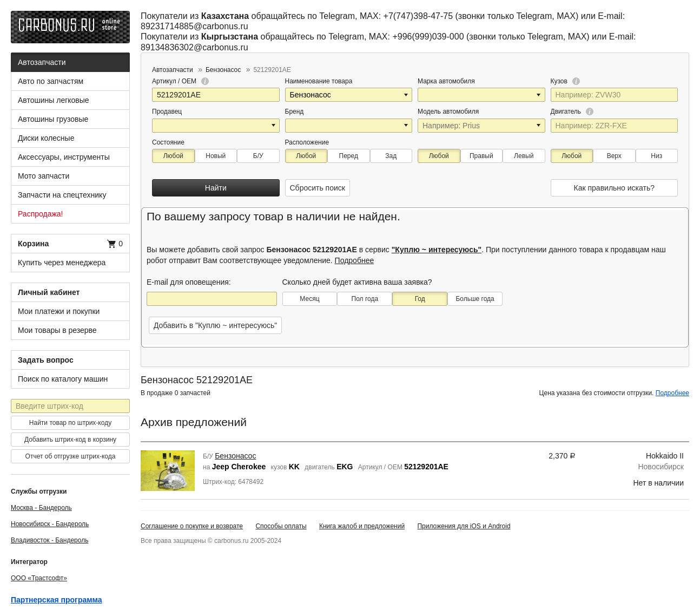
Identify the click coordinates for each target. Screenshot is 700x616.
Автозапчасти (42, 62)
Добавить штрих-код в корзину (70, 440)
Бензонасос (235, 456)
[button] (407, 95)
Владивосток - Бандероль (49, 540)
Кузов (566, 81)
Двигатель (572, 112)
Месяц (309, 299)
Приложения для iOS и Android (464, 526)
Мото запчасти (44, 176)
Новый (216, 156)
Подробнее (355, 260)
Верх (614, 156)
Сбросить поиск (318, 188)
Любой (173, 156)
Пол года (365, 299)
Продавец (167, 112)
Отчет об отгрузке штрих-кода (71, 456)
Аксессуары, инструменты (64, 157)
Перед (349, 156)
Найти (216, 188)
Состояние (168, 142)
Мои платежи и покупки (59, 311)
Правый (481, 156)
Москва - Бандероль (41, 508)
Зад (391, 156)
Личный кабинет (49, 292)
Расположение (307, 142)
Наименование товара (319, 81)
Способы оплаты (281, 526)
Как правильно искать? (614, 188)
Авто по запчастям (51, 81)
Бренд (295, 112)
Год (420, 299)
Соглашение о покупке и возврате (192, 526)
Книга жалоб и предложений (362, 526)
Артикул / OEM (180, 81)
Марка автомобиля (446, 81)
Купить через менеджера (62, 263)
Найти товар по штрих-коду (70, 423)
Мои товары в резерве (57, 330)
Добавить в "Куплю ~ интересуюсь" (215, 325)
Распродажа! (41, 214)
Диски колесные (46, 138)
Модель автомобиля (448, 112)
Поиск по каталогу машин (63, 379)
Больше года (475, 299)
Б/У (258, 156)
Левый (524, 156)
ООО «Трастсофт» (39, 578)
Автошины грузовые (53, 119)
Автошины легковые (54, 100)
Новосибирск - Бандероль (50, 524)
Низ (656, 156)
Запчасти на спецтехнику (62, 195)
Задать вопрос (46, 360)
